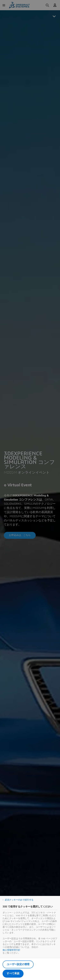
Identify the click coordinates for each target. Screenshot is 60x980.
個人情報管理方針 (11, 950)
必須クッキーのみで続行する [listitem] (19, 900)
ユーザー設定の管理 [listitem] (18, 964)
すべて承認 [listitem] (13, 973)
